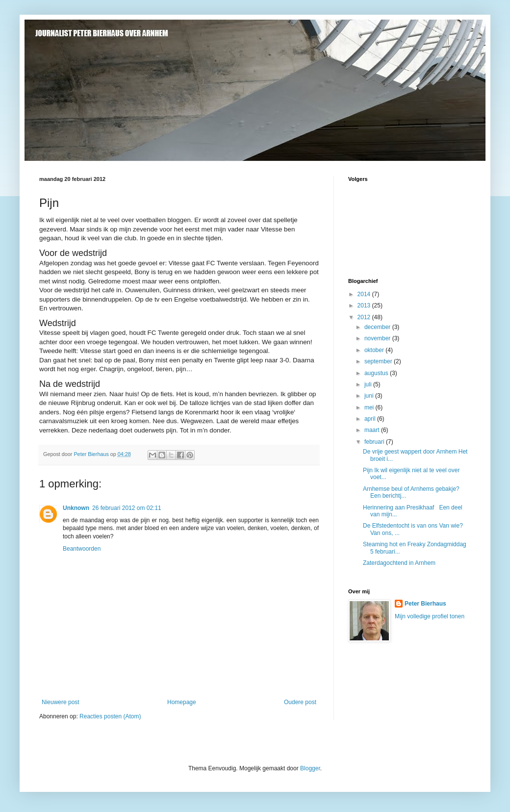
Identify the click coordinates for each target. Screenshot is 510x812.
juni (370, 396)
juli (369, 384)
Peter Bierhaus (425, 604)
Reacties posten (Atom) (110, 716)
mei (370, 407)
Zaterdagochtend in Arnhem (399, 563)
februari (375, 442)
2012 (365, 317)
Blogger (310, 768)
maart (373, 430)
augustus (377, 373)
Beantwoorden (82, 549)
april (371, 419)
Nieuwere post (61, 702)
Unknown (76, 508)
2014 (365, 294)
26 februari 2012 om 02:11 (127, 508)
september (379, 361)
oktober (375, 350)
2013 (365, 305)
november (378, 338)
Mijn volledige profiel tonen (430, 616)
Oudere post (300, 702)
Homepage (182, 702)
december (378, 327)
